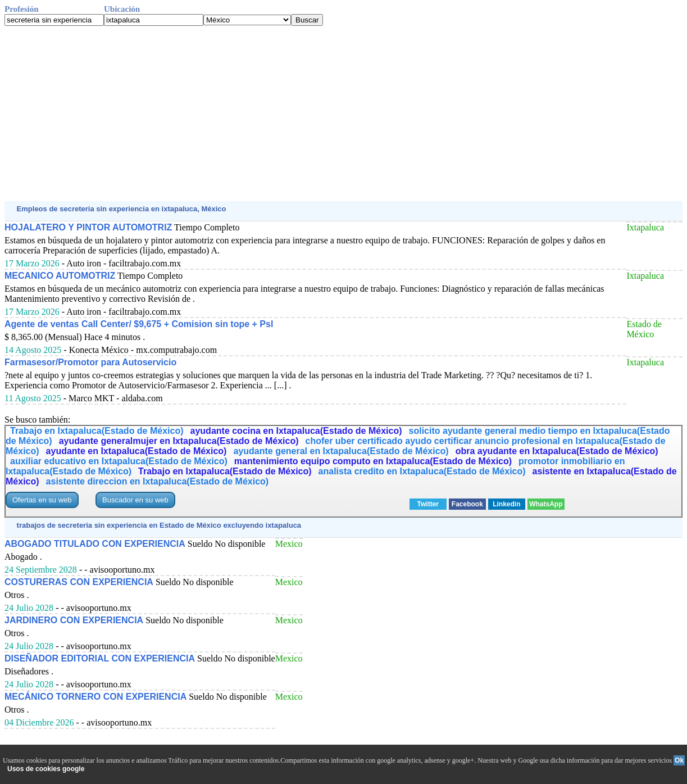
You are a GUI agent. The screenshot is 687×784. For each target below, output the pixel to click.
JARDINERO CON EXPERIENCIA (74, 620)
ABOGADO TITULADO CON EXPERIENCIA (95, 544)
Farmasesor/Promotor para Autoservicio (90, 362)
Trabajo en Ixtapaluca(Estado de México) (97, 431)
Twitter (428, 504)
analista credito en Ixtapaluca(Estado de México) (422, 471)
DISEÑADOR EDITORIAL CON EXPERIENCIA (100, 658)
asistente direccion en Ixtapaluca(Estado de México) (158, 481)
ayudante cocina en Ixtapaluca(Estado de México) (296, 431)
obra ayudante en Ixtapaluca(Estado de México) (557, 451)
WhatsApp (546, 504)
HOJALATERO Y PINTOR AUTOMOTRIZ (88, 227)
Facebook (467, 504)
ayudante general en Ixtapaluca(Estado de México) (341, 451)
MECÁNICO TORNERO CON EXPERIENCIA (95, 697)
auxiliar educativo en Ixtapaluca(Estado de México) (119, 461)
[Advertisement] (342, 114)
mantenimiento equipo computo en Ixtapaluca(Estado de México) (373, 461)
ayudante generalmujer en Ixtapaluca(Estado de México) (179, 441)
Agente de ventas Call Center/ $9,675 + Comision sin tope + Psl (139, 324)
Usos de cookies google (46, 769)
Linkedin (506, 504)
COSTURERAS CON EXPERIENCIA (79, 582)
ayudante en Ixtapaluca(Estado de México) (137, 451)
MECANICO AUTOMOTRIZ (60, 276)
